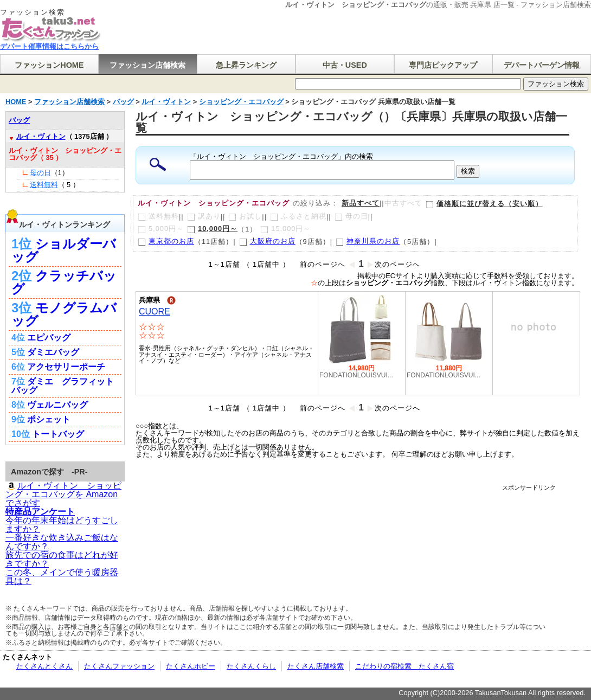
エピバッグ (49, 338)
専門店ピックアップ (443, 65)
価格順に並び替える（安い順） (484, 204)
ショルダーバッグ (64, 250)
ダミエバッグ (53, 352)
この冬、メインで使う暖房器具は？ (62, 577)
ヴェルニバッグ (57, 405)
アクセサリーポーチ (66, 367)
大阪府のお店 (267, 241)
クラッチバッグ (64, 282)
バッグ (19, 120)
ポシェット (49, 419)
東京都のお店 (166, 241)
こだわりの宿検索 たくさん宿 (404, 666)
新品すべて (361, 203)
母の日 (40, 173)
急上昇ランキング (246, 65)
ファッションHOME (49, 65)
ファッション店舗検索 (147, 65)
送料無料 (44, 185)
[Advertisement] (357, 516)
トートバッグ (58, 434)
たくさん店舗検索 (316, 666)
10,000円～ (212, 229)
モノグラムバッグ (64, 314)
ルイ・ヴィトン (41, 136)
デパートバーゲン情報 (542, 65)
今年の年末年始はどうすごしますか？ (62, 525)
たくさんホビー (191, 666)
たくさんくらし (251, 666)
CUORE (155, 312)
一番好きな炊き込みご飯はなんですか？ (62, 542)
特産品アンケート (40, 512)
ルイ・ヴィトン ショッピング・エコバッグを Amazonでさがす (63, 495)
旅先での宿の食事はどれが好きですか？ (62, 559)
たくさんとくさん (44, 666)
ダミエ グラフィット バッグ (63, 386)
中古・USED (345, 65)
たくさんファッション (119, 666)
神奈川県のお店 (368, 241)
